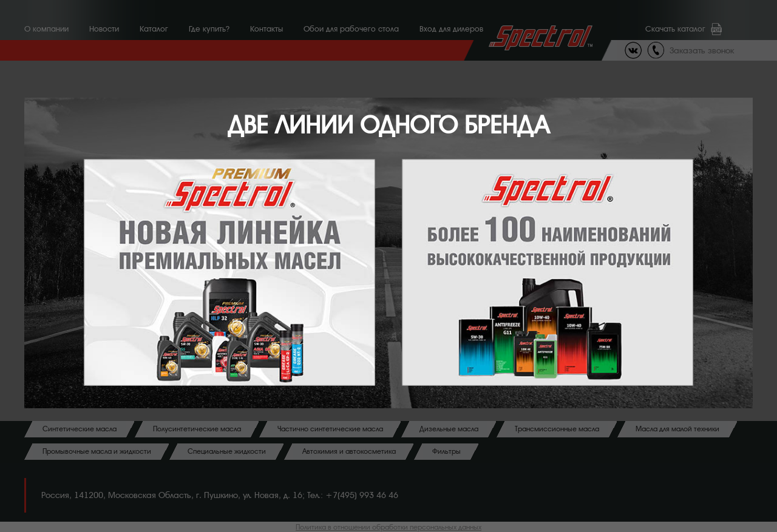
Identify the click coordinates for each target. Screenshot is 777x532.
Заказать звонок (702, 50)
